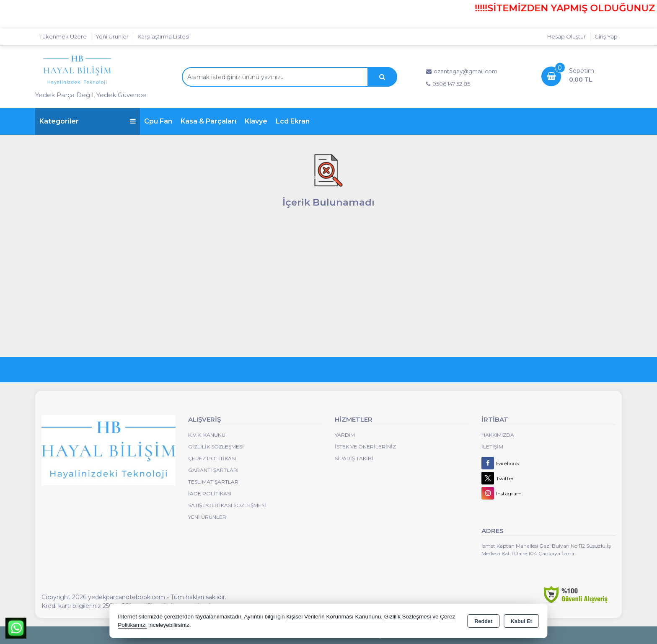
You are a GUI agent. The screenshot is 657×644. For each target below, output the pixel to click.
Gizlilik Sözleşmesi (216, 447)
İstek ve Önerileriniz (365, 447)
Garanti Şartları (213, 470)
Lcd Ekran (293, 121)
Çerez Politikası (212, 458)
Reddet (484, 621)
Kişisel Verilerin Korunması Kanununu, (334, 617)
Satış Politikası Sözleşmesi (227, 505)
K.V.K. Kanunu (207, 435)
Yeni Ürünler (207, 517)
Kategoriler (88, 121)
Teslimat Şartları (214, 482)
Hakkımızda (498, 435)
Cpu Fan (158, 121)
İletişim (492, 447)
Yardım (345, 435)
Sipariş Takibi (354, 458)
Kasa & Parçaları (208, 121)
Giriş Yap (606, 36)
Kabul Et (521, 621)
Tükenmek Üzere (63, 36)
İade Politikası (210, 493)
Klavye (256, 121)
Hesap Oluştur (566, 36)
